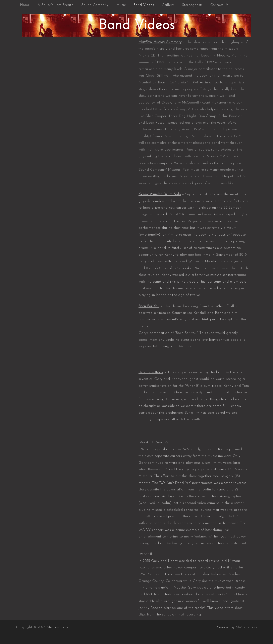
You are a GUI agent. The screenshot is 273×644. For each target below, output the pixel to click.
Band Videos (141, 5)
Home (24, 5)
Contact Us (214, 5)
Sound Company (93, 5)
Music (118, 5)
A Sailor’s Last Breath (54, 5)
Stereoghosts (187, 5)
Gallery (164, 5)
